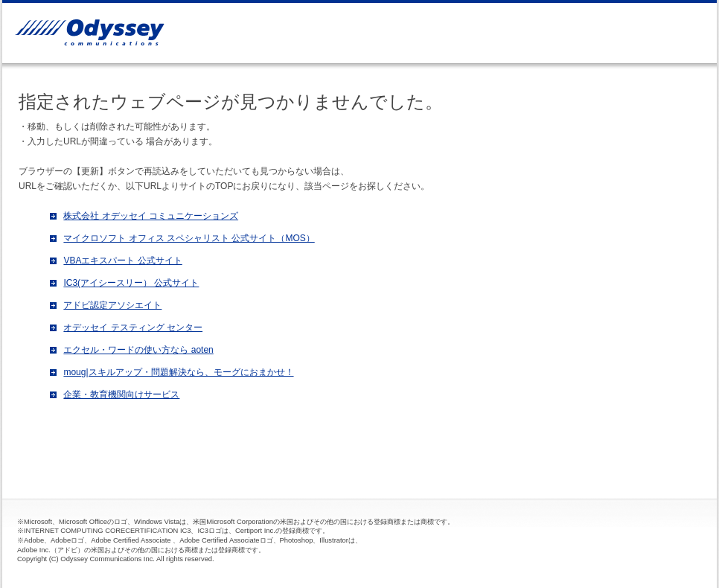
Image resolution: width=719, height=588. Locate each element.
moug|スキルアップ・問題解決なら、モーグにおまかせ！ (178, 372)
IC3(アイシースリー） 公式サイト (131, 283)
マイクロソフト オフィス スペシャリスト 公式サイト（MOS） (189, 238)
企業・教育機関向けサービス (121, 394)
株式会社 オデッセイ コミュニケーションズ (151, 216)
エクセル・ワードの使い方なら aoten (138, 350)
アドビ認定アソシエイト (112, 305)
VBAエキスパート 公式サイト (122, 261)
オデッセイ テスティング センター (133, 327)
